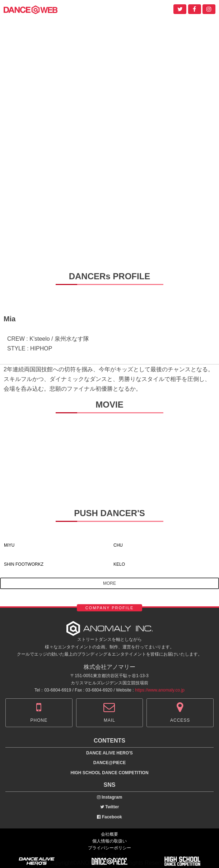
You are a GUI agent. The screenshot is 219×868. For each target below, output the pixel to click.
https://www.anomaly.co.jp (160, 690)
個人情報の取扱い (109, 841)
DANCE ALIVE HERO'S (109, 753)
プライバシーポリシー (109, 848)
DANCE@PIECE (109, 763)
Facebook (109, 817)
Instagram (110, 797)
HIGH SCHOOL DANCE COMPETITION (109, 773)
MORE (109, 583)
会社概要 (109, 834)
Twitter (110, 807)
